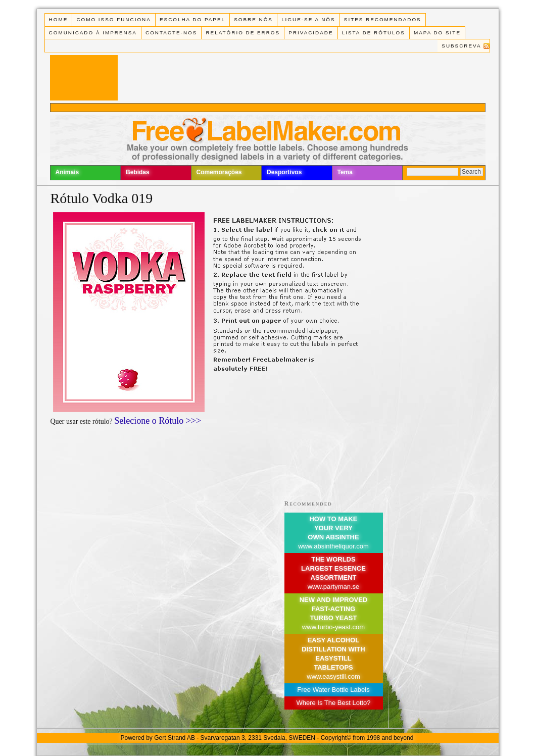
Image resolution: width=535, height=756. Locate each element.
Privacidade (311, 33)
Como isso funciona (113, 19)
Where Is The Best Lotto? (333, 703)
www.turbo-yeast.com (333, 627)
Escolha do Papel (192, 19)
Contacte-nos (171, 33)
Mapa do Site (437, 33)
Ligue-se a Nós (308, 19)
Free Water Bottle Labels (333, 690)
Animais (67, 172)
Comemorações (219, 172)
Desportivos (284, 172)
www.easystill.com (333, 676)
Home (59, 19)
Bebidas (138, 172)
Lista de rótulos (374, 33)
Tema (345, 172)
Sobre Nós (253, 19)
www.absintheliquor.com (333, 546)
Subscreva (461, 46)
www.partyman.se (334, 587)
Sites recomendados (383, 19)
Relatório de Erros (243, 33)
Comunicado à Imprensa (93, 33)
